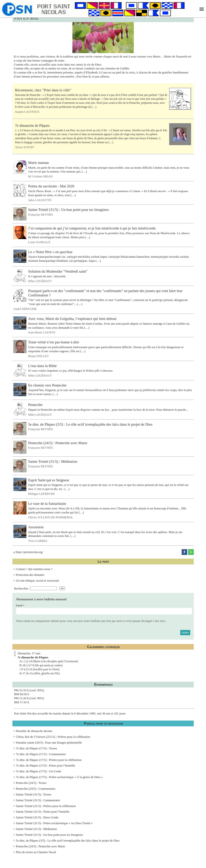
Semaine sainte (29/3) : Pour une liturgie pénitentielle (49, 742)
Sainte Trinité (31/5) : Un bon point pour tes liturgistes (69, 210)
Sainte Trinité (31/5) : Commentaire (38, 800)
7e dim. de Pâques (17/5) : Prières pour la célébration (49, 760)
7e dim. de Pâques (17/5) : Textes (36, 748)
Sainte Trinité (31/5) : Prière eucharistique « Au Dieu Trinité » (54, 823)
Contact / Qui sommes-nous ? (34, 569)
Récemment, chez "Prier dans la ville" (43, 90)
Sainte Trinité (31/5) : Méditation (53, 461)
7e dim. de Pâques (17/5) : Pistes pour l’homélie (46, 765)
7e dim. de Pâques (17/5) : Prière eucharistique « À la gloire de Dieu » (59, 777)
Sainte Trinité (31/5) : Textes (34, 794)
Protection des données (30, 575)
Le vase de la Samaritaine (47, 504)
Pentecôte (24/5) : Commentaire (36, 789)
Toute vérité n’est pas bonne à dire (54, 342)
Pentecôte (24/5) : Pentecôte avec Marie (58, 443)
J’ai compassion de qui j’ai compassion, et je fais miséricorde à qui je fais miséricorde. (92, 228)
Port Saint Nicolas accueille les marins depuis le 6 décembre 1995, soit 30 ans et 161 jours (70, 713)
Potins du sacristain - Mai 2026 (51, 186)
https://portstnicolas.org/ (28, 552)
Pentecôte (35, 405)
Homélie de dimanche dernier (34, 731)
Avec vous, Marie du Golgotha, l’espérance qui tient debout (72, 319)
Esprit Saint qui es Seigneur (49, 480)
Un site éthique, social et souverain (38, 581)
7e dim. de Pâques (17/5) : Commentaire (41, 754)
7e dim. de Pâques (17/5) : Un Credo (39, 771)
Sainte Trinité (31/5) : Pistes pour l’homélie (43, 812)
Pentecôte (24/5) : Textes (31, 783)
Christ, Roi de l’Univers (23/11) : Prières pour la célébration (53, 737)
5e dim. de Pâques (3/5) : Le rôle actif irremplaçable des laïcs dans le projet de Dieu (90, 424)
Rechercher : (22, 588)
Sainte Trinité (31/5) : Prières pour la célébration (46, 806)
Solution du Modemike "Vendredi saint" (58, 271)
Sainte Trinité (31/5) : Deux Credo (37, 817)
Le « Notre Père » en (50, 252)
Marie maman (39, 163)
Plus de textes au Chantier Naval (36, 852)
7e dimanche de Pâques (32, 126)
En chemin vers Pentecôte (47, 385)
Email (19, 606)
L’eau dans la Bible (43, 366)
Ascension (36, 527)
